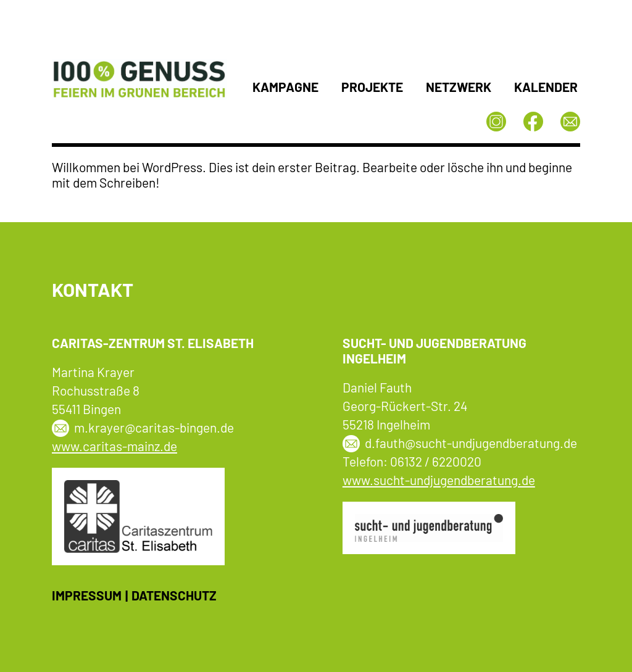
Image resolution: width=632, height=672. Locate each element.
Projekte (372, 87)
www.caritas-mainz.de (114, 446)
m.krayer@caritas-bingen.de (154, 427)
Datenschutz (174, 595)
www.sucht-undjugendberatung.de (439, 480)
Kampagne (285, 87)
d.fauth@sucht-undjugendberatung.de (471, 443)
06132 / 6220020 (436, 461)
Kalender (546, 87)
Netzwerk (459, 87)
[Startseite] (139, 96)
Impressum (87, 595)
